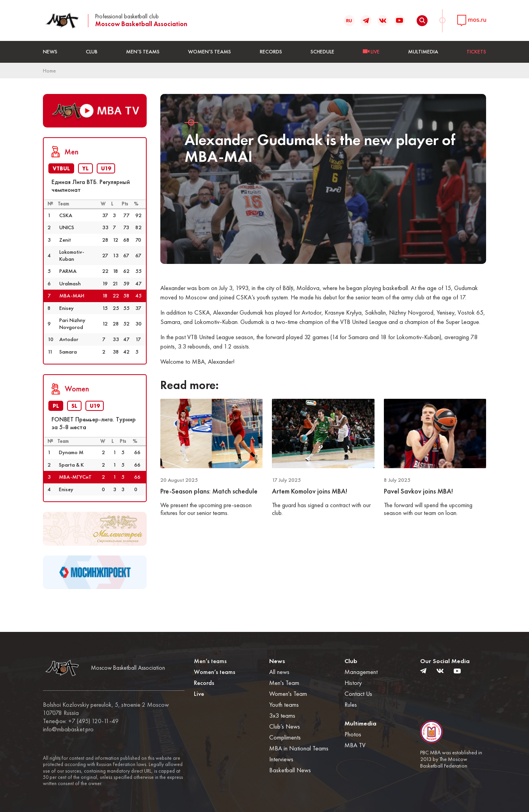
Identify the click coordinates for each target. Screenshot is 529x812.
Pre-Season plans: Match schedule (209, 491)
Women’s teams (209, 51)
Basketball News (290, 770)
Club (92, 51)
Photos (353, 734)
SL (74, 406)
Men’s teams (143, 51)
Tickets (476, 51)
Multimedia (423, 51)
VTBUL (61, 168)
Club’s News (285, 726)
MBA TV (355, 745)
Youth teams (284, 705)
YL (85, 168)
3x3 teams (282, 716)
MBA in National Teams (299, 748)
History (353, 683)
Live (199, 694)
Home (49, 71)
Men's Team (284, 683)
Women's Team (288, 694)
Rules (351, 705)
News (50, 51)
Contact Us (358, 694)
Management (361, 672)
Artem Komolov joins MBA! (310, 491)
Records (271, 51)
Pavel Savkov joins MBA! (418, 491)
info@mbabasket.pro (68, 729)
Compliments (285, 737)
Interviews (281, 759)
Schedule (322, 51)
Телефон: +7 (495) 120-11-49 (81, 721)
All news (279, 672)
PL (56, 406)
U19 (106, 168)
